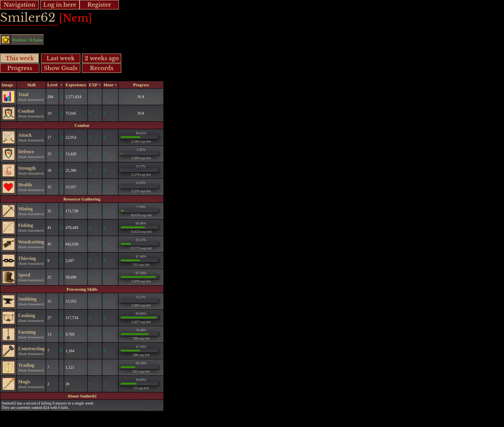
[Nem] (75, 18)
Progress (20, 68)
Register (99, 5)
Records (102, 68)
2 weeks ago (102, 58)
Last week (61, 58)
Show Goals (60, 68)
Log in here (60, 5)
